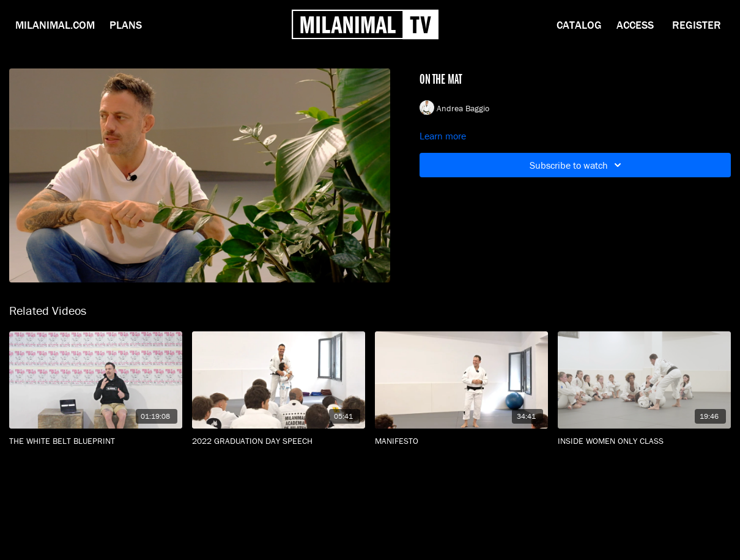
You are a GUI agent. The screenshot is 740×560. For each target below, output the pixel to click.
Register (697, 25)
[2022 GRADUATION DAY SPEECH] (279, 441)
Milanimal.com (55, 25)
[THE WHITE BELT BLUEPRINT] (96, 441)
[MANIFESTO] (461, 441)
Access (635, 25)
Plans (126, 25)
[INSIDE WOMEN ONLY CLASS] (644, 441)
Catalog (579, 25)
